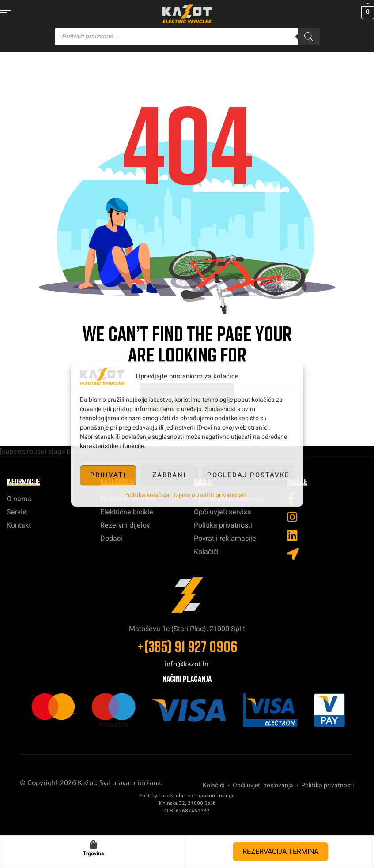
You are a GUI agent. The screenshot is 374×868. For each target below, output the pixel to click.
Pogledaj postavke (248, 475)
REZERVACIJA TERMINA (280, 852)
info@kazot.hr (187, 663)
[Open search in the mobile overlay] (187, 37)
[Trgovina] (94, 845)
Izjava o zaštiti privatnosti (210, 495)
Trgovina (93, 853)
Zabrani (169, 475)
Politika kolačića (147, 495)
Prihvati (108, 475)
